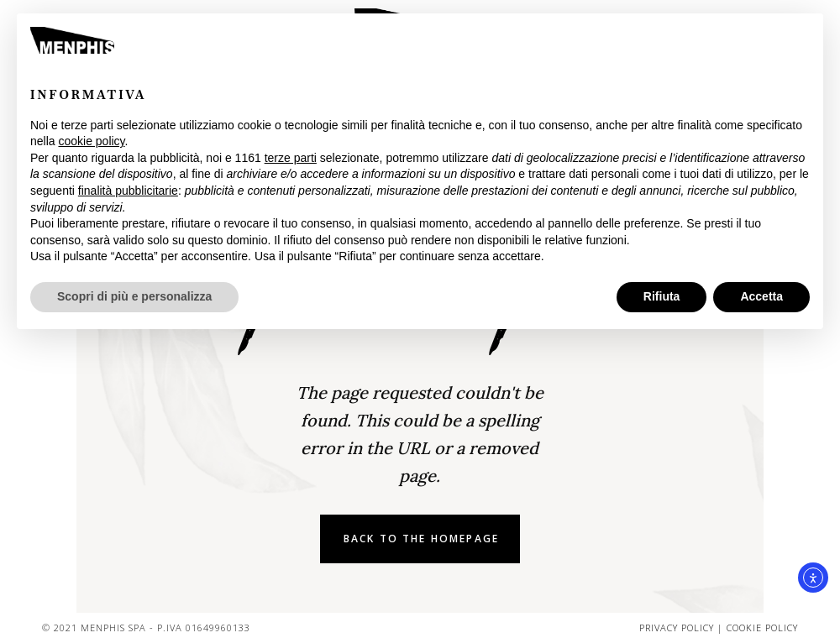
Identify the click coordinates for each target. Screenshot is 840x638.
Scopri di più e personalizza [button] (134, 296)
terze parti (291, 158)
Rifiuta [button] (662, 296)
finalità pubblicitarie (128, 191)
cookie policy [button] (91, 141)
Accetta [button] (761, 296)
